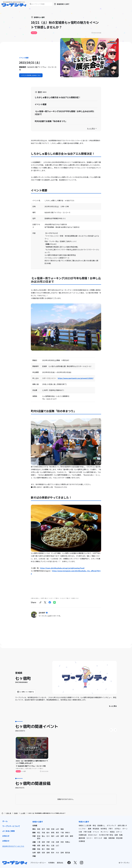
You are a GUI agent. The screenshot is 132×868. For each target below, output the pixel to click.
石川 (48, 836)
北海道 (35, 825)
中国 (34, 845)
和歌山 (68, 842)
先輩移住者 (83, 835)
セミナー (90, 838)
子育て (111, 829)
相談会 (112, 832)
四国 (34, 849)
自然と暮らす (122, 825)
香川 (43, 849)
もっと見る (113, 706)
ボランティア (111, 825)
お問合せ (6, 841)
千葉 (62, 833)
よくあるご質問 (8, 831)
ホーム (5, 821)
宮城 (53, 829)
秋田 (48, 829)
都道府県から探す (62, 4)
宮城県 (16, 813)
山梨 (57, 836)
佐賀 (43, 853)
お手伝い (118, 829)
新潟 (39, 836)
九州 (34, 853)
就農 (105, 838)
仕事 (80, 832)
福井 (53, 836)
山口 (57, 845)
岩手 (43, 829)
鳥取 (39, 845)
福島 (62, 829)
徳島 (39, 849)
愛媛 (48, 849)
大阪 (53, 842)
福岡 (39, 853)
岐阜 (67, 836)
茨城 (43, 833)
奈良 (62, 842)
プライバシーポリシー (38, 863)
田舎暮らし (101, 825)
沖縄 (34, 856)
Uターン (119, 832)
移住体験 (119, 838)
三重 (39, 842)
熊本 (53, 853)
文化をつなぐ (93, 835)
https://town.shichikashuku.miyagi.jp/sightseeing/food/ (62, 568)
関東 (34, 833)
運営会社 (60, 863)
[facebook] (50, 602)
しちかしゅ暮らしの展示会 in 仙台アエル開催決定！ (58, 97)
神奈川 (68, 833)
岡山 (48, 845)
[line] (54, 602)
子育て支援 (87, 832)
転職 (121, 835)
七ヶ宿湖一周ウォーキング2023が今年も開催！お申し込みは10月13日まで (64, 113)
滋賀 (43, 842)
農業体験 (82, 838)
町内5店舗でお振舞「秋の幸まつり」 (51, 121)
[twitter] (45, 602)
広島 (53, 845)
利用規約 (51, 863)
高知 (53, 849)
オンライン (104, 832)
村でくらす (98, 838)
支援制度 (82, 841)
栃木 (48, 833)
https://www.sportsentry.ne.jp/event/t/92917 (76, 378)
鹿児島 (68, 853)
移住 (94, 825)
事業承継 (111, 838)
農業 (90, 829)
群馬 (53, 833)
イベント (96, 832)
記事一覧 (9, 813)
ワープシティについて (11, 826)
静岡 (71, 836)
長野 (62, 836)
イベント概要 (41, 104)
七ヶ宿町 (23, 813)
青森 (39, 829)
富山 (43, 836)
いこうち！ (83, 829)
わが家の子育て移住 (106, 835)
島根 (43, 845)
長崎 (48, 853)
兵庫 (57, 842)
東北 (34, 829)
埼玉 (39, 833)
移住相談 (96, 829)
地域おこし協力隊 (85, 825)
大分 (57, 853)
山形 (57, 829)
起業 (116, 835)
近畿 (34, 842)
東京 (57, 833)
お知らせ (6, 836)
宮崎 (62, 853)
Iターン (125, 829)
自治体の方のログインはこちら (13, 846)
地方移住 (104, 829)
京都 (48, 842)
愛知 (39, 838)
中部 (34, 836)
